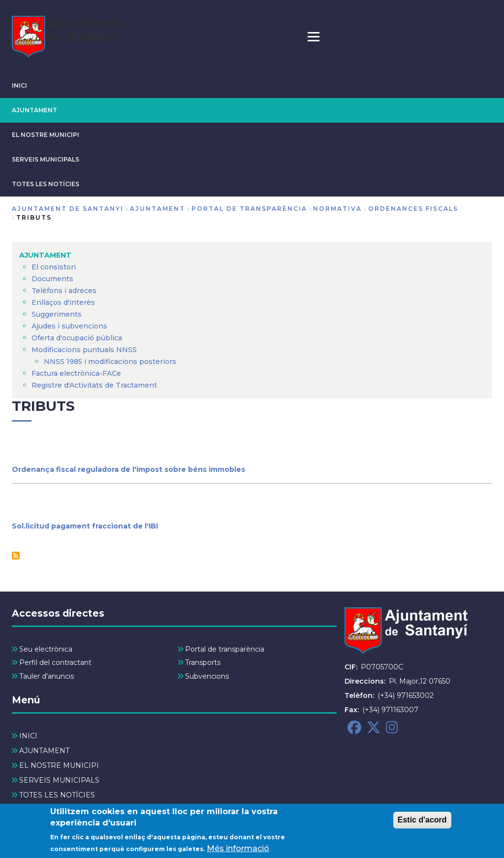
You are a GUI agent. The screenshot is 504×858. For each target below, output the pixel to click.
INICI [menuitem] (28, 736)
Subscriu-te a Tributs (16, 556)
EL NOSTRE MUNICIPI (46, 135)
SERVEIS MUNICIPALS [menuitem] (59, 780)
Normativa (337, 209)
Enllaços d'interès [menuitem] (63, 302)
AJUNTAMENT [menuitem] (45, 255)
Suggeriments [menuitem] (57, 314)
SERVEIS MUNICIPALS (46, 159)
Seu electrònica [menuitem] (46, 649)
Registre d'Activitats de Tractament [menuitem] (94, 385)
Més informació (238, 852)
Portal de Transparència (249, 209)
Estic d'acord (422, 823)
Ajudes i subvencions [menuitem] (69, 326)
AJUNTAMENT (34, 110)
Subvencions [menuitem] (207, 676)
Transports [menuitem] (203, 662)
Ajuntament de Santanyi (68, 209)
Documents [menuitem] (52, 279)
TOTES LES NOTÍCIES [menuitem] (57, 795)
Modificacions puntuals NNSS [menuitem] (84, 350)
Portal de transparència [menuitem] (225, 649)
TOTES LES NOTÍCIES (46, 184)
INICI (19, 85)
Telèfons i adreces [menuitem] (64, 291)
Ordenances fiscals (413, 209)
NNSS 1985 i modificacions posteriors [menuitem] (111, 362)
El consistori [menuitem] (54, 267)
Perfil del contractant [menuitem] (55, 662)
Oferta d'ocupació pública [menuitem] (77, 338)
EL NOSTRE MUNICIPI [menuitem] (59, 765)
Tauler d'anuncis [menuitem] (47, 676)
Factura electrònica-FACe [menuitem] (76, 373)
